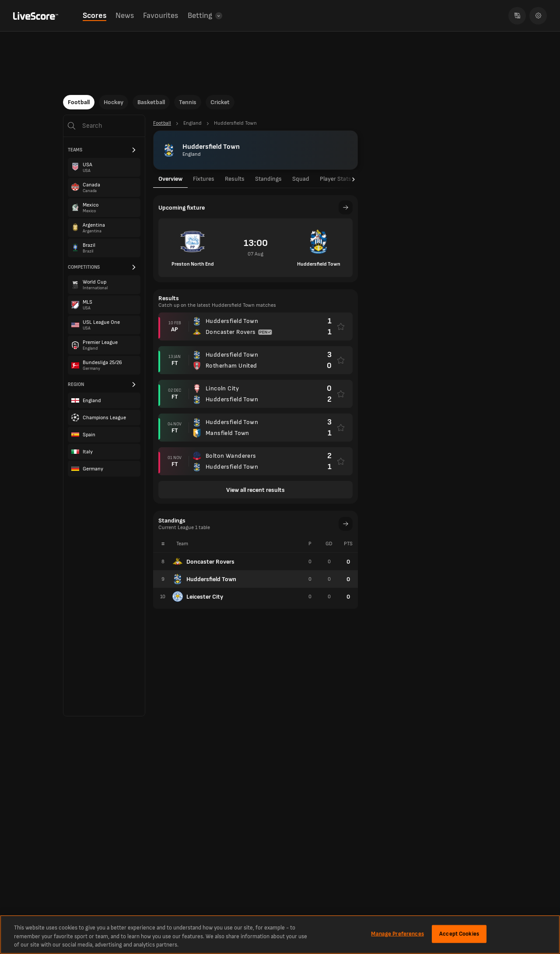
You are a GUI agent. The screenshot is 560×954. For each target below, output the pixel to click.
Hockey (114, 102)
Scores (94, 16)
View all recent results (255, 490)
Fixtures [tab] (204, 179)
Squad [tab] (301, 179)
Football (79, 102)
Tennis (188, 102)
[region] (280, 935)
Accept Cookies (459, 933)
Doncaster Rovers (203, 561)
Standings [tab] (268, 179)
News (125, 16)
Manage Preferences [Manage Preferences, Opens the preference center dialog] (397, 933)
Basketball (151, 102)
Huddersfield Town (204, 579)
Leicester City (198, 596)
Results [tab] (235, 179)
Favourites (161, 16)
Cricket (220, 102)
